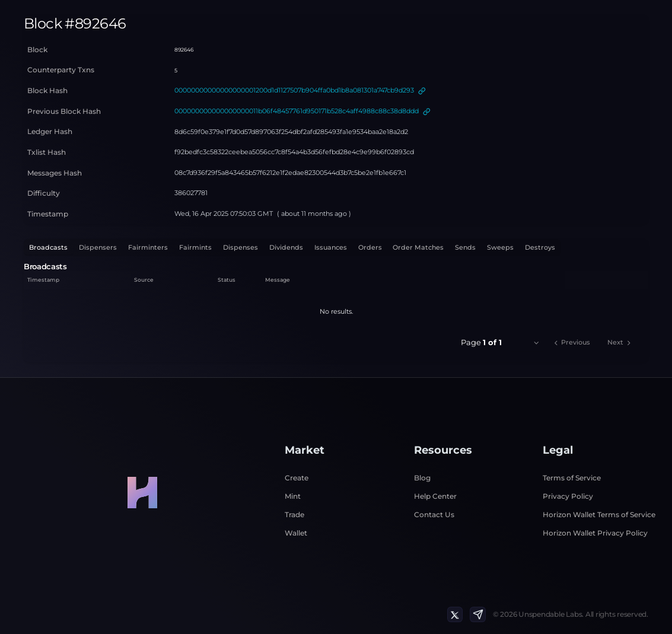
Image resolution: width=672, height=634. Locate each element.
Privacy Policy (568, 496)
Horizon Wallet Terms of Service (599, 514)
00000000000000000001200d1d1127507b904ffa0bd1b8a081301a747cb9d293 (294, 90)
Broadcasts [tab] (48, 247)
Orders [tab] (370, 247)
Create (297, 478)
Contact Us (434, 514)
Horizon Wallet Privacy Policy (595, 533)
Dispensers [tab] (98, 247)
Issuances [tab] (331, 247)
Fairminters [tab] (148, 247)
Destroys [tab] (540, 247)
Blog (422, 478)
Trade (294, 514)
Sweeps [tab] (500, 247)
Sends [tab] (465, 247)
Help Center (435, 496)
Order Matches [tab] (418, 247)
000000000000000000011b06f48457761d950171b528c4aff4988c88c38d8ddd (297, 111)
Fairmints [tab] (195, 247)
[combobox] (527, 343)
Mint (293, 496)
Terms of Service (572, 478)
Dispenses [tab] (241, 247)
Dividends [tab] (286, 247)
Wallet (296, 533)
